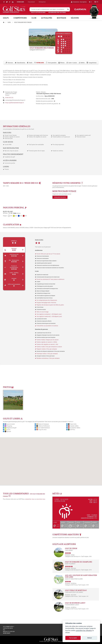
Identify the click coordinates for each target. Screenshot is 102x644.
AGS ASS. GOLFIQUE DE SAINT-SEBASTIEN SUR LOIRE (81, 576)
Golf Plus (72, 430)
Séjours (75, 18)
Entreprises (42, 2)
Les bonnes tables (75, 428)
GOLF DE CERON (71, 548)
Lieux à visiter (11, 424)
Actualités (47, 18)
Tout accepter (73, 638)
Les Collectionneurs (44, 428)
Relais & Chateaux (43, 424)
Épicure (9, 431)
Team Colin (73, 424)
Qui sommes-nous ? (9, 626)
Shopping (9, 426)
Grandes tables (74, 426)
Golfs (6, 18)
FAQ (4, 630)
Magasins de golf (11, 428)
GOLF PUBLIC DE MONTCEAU (76, 590)
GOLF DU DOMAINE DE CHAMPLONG (79, 562)
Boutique (61, 18)
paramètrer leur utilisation (84, 631)
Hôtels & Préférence (44, 426)
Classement (31, 2)
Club (34, 18)
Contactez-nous (8, 628)
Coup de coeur (42, 430)
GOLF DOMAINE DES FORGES (23, 22)
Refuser (90, 638)
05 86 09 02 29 (9, 98)
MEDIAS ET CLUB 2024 (9, 631)
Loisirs (8, 430)
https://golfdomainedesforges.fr (15, 103)
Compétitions (20, 18)
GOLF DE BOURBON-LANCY (75, 603)
